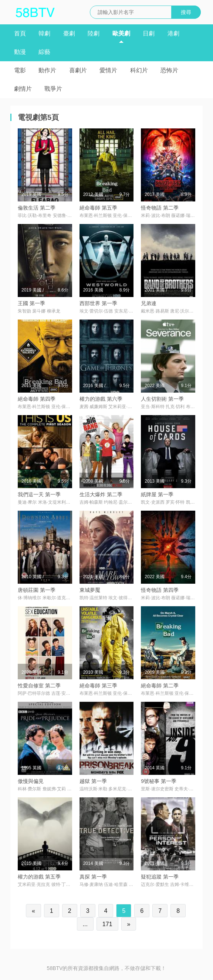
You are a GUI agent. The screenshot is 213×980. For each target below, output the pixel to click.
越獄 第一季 (93, 781)
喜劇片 (78, 70)
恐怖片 (169, 70)
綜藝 (44, 52)
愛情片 (108, 70)
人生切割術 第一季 (162, 399)
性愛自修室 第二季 (39, 686)
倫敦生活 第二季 (37, 208)
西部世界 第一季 (98, 303)
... (85, 924)
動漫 (20, 52)
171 (107, 924)
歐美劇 (121, 33)
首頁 (20, 33)
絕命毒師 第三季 (98, 686)
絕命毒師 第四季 (37, 399)
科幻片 (139, 70)
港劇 (173, 33)
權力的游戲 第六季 (101, 399)
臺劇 (69, 33)
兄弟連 (149, 303)
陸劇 (94, 33)
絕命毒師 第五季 (98, 208)
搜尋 (186, 12)
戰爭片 (53, 89)
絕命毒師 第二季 (160, 686)
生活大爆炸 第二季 (101, 494)
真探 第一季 (93, 877)
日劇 (149, 33)
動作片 (47, 70)
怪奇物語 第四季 (160, 590)
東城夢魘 (90, 590)
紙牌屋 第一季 (157, 494)
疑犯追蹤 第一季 (160, 877)
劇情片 (23, 89)
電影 (20, 70)
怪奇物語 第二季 (160, 208)
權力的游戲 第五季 (39, 877)
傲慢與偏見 (31, 781)
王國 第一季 (31, 303)
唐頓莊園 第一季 (37, 590)
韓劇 (44, 33)
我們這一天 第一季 (39, 494)
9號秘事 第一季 (159, 781)
